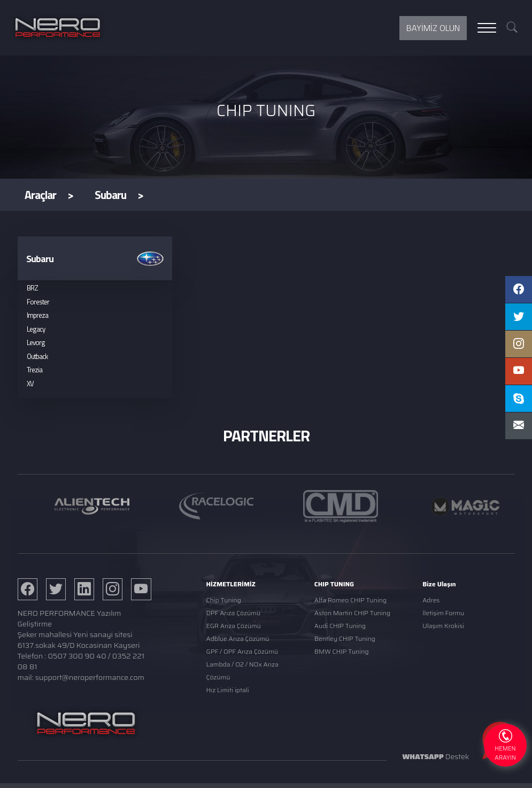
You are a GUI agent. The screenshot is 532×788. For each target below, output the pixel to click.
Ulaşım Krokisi (443, 626)
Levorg (36, 342)
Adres (431, 600)
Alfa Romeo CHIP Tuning (350, 600)
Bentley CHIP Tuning (345, 638)
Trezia (34, 370)
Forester (38, 302)
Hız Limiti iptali (227, 690)
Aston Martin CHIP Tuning (352, 613)
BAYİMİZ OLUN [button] (433, 28)
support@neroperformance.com (90, 677)
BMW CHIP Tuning (342, 651)
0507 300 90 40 (77, 656)
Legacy (36, 329)
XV (30, 384)
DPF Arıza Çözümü (233, 613)
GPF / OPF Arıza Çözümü (242, 651)
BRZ (32, 288)
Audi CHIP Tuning (340, 626)
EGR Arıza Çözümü (233, 626)
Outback (37, 356)
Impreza (37, 315)
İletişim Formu (443, 613)
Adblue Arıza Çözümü (237, 638)
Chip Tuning (223, 600)
